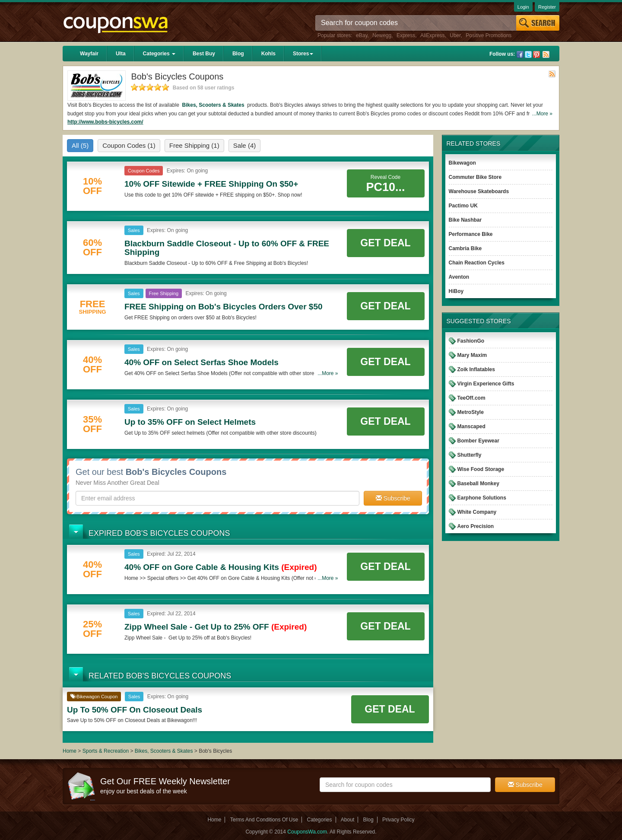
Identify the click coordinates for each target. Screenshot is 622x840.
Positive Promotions (489, 35)
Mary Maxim (472, 355)
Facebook (520, 54)
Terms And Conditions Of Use (264, 820)
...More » (542, 114)
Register (547, 7)
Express (406, 35)
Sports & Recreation (106, 751)
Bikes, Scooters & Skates (213, 105)
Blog (238, 54)
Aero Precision (476, 526)
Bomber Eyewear (478, 441)
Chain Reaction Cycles (477, 263)
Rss (546, 54)
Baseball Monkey (478, 484)
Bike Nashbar (465, 220)
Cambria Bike (465, 248)
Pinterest (536, 54)
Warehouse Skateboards (479, 191)
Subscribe (393, 498)
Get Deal (385, 243)
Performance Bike (471, 234)
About (347, 820)
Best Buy (204, 54)
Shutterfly (470, 455)
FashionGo (471, 341)
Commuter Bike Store (475, 177)
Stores (303, 54)
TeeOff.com (471, 398)
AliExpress (433, 35)
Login (523, 7)
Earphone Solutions (482, 498)
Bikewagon (462, 163)
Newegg (382, 35)
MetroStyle (471, 412)
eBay (362, 35)
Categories (159, 54)
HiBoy (456, 291)
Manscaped (471, 426)
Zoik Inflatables (476, 369)
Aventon (459, 277)
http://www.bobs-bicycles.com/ (105, 122)
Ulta (121, 54)
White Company (477, 512)
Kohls (268, 54)
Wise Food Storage (481, 469)
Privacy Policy (398, 820)
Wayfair (89, 54)
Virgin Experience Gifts (486, 384)
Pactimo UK (463, 206)
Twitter (528, 54)
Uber (455, 35)
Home (70, 751)
